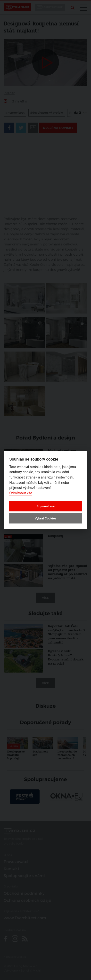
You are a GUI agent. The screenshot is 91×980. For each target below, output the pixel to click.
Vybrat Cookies (45, 518)
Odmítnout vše (21, 493)
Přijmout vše (45, 506)
